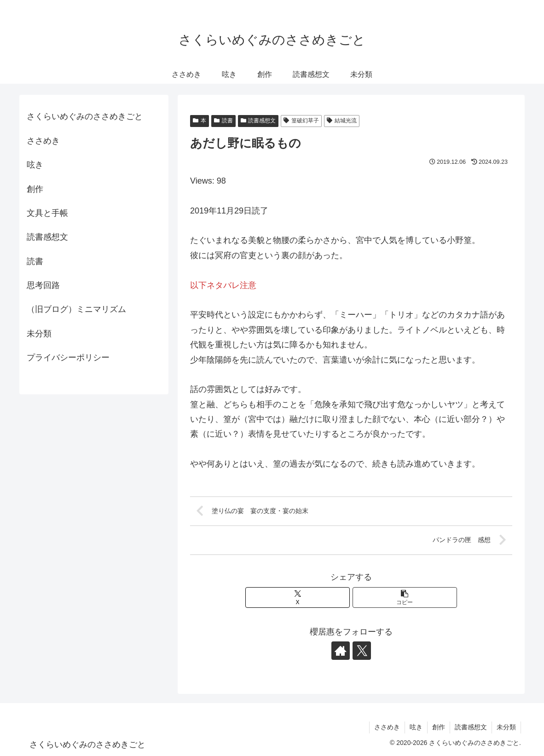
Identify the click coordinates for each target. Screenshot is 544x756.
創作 (35, 189)
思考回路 (43, 285)
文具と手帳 (47, 213)
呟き (35, 165)
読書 (223, 121)
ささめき (43, 141)
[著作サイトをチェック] (341, 651)
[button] (405, 597)
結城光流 (342, 121)
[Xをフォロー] (362, 651)
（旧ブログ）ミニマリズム (76, 309)
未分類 (39, 334)
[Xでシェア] (298, 597)
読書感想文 (258, 121)
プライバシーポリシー (68, 358)
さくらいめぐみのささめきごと (85, 116)
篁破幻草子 (301, 121)
